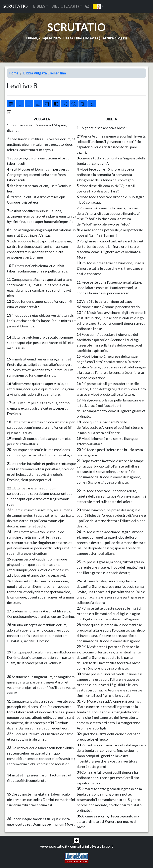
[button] (98, 6)
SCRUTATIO (15, 6)
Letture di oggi (113, 38)
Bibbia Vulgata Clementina (45, 73)
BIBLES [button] (39, 6)
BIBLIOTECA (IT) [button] (65, 6)
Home (14, 73)
